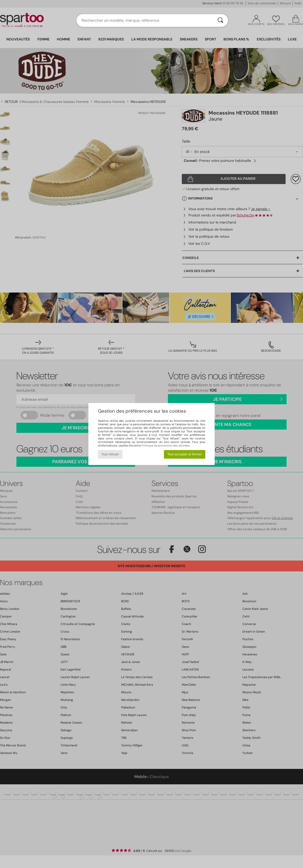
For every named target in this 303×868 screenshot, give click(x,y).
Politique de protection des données (166, 446)
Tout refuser (110, 454)
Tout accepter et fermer (184, 454)
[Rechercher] (220, 20)
